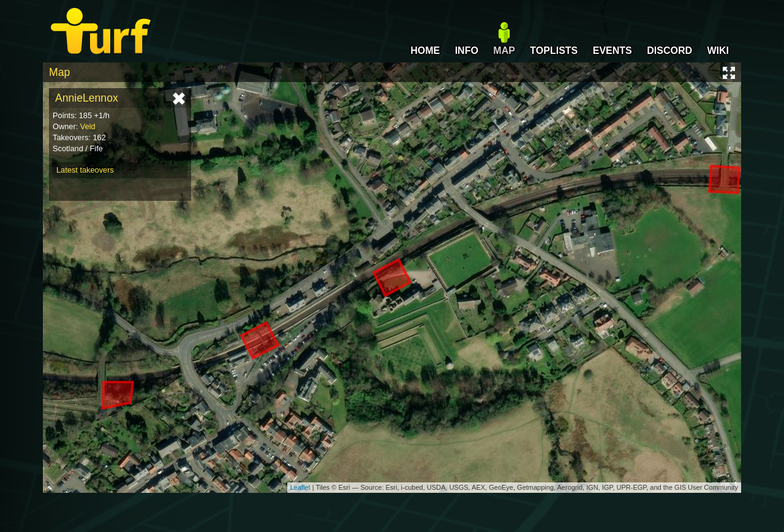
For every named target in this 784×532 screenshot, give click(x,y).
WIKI (718, 51)
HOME (425, 51)
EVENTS (612, 51)
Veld (88, 126)
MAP (504, 51)
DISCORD (669, 51)
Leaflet (300, 487)
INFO (467, 51)
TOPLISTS (554, 51)
